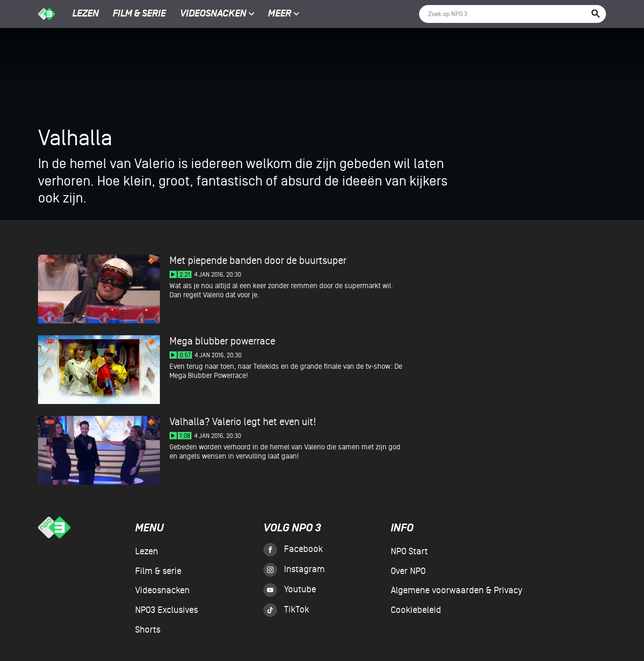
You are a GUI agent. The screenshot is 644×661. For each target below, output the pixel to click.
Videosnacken (213, 14)
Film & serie (139, 14)
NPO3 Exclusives (166, 610)
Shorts (148, 630)
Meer (284, 14)
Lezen (86, 14)
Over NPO (408, 571)
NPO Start (409, 552)
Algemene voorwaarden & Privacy (456, 590)
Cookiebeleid (416, 610)
